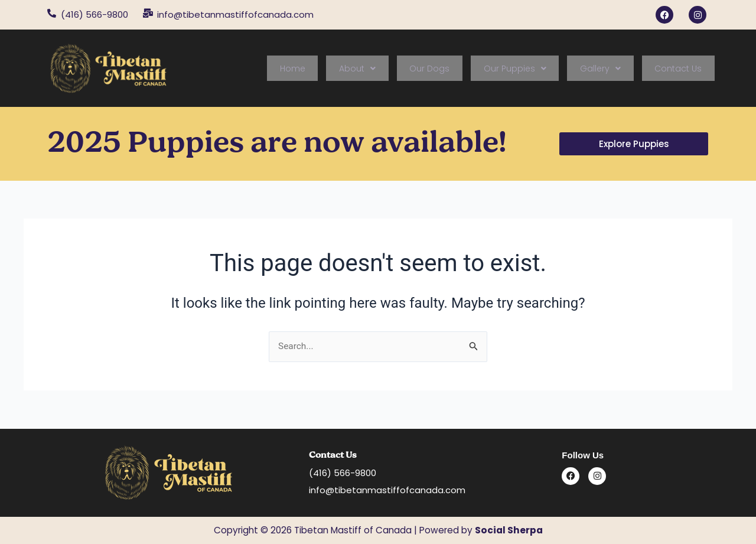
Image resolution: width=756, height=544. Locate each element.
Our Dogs (457, 69)
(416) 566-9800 (94, 14)
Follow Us (583, 455)
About (393, 69)
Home (336, 69)
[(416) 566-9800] (52, 13)
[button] (393, 69)
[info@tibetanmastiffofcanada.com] (148, 13)
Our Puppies (535, 69)
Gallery (612, 69)
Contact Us (682, 69)
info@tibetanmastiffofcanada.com (235, 14)
